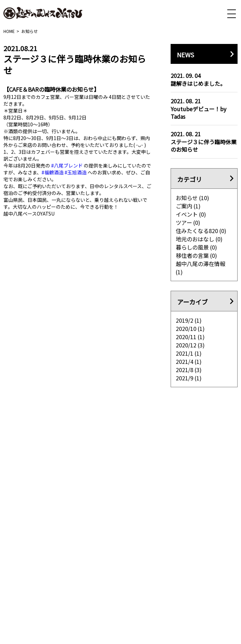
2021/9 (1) (189, 378)
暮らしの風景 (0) (197, 247)
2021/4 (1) (189, 361)
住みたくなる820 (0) (201, 231)
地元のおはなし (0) (199, 239)
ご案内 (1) (188, 206)
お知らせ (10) (193, 198)
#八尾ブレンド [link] (67, 165)
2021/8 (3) (189, 370)
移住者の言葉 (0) (197, 255)
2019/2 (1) (189, 320)
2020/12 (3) (190, 345)
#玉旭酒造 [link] (76, 172)
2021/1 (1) (189, 353)
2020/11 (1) (190, 337)
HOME (9, 31)
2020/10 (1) (190, 329)
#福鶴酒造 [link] (53, 172)
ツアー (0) (188, 222)
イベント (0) (191, 214)
